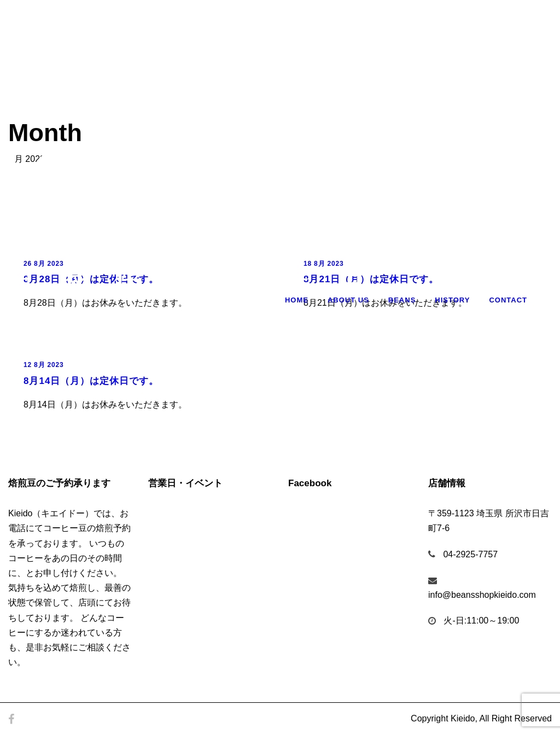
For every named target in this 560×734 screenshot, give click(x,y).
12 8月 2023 (43, 365)
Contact (508, 300)
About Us (348, 300)
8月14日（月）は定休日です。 (91, 381)
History (452, 300)
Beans (402, 300)
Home (297, 300)
